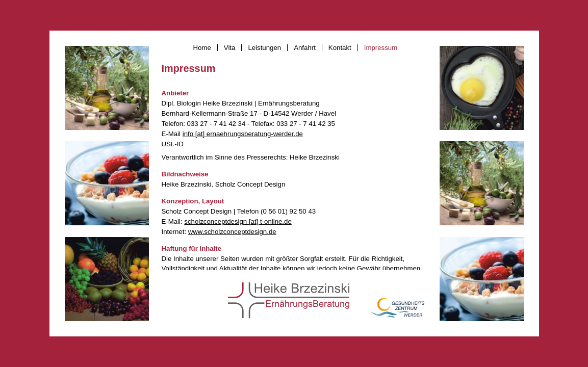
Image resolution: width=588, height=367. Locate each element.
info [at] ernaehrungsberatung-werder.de (243, 134)
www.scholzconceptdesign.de (232, 232)
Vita (230, 48)
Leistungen (264, 48)
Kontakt (340, 48)
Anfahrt (305, 48)
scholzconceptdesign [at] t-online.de (238, 221)
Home (202, 48)
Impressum (381, 48)
